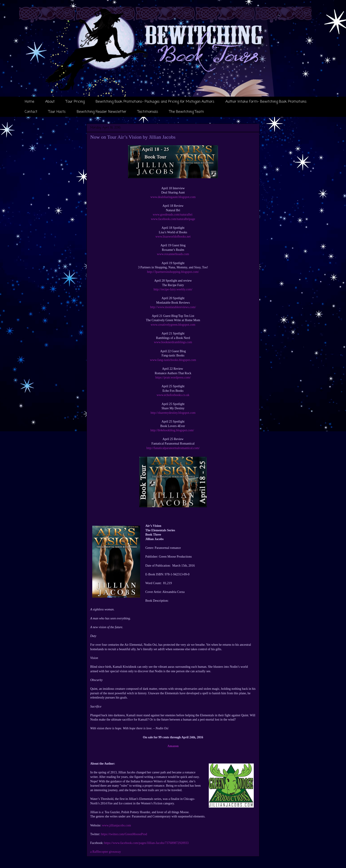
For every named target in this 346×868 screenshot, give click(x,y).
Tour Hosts (57, 112)
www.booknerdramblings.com (173, 342)
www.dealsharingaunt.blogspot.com (173, 197)
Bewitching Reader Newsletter (102, 112)
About (50, 102)
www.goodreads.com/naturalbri (173, 215)
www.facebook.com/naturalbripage (173, 219)
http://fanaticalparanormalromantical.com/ (173, 448)
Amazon (173, 746)
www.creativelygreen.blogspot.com (173, 325)
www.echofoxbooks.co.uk (173, 395)
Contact (31, 112)
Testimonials (148, 112)
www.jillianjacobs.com (116, 825)
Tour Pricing (75, 102)
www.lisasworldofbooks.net (173, 237)
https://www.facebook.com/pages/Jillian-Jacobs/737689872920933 (146, 843)
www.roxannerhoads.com (173, 254)
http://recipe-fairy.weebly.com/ (173, 289)
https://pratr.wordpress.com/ (173, 377)
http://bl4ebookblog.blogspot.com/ (173, 430)
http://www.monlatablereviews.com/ (173, 307)
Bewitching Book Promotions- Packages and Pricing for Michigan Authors (155, 102)
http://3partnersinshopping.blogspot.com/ (173, 272)
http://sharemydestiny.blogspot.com (173, 413)
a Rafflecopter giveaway (106, 852)
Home (29, 102)
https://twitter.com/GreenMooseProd (124, 834)
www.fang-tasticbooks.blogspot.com (173, 360)
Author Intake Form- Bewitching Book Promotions (266, 102)
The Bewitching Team (186, 112)
